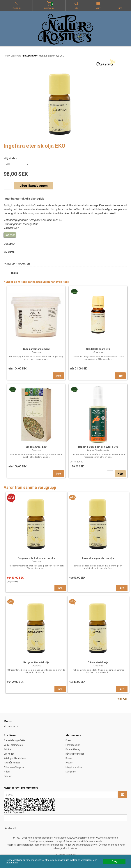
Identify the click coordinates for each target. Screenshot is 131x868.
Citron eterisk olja (98, 662)
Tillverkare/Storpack (14, 767)
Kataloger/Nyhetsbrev (15, 758)
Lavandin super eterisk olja (98, 558)
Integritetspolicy (74, 767)
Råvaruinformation (75, 754)
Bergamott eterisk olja (36, 662)
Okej (114, 861)
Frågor (7, 772)
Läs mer (10, 235)
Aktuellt (69, 763)
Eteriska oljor (30, 56)
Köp (120, 474)
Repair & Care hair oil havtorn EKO (98, 447)
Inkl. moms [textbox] (9, 726)
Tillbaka (11, 273)
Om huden (9, 754)
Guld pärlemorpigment (36, 349)
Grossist (8, 776)
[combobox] (11, 727)
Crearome (16, 56)
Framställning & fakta (14, 740)
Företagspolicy (73, 745)
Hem (6, 56)
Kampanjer (71, 772)
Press (68, 740)
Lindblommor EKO (36, 447)
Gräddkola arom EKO (98, 349)
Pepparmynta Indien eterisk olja (36, 558)
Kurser (69, 758)
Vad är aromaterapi (13, 745)
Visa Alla (122, 699)
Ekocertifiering (73, 749)
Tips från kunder (12, 763)
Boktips (7, 749)
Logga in (16, 8)
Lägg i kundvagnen (34, 186)
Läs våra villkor (11, 828)
